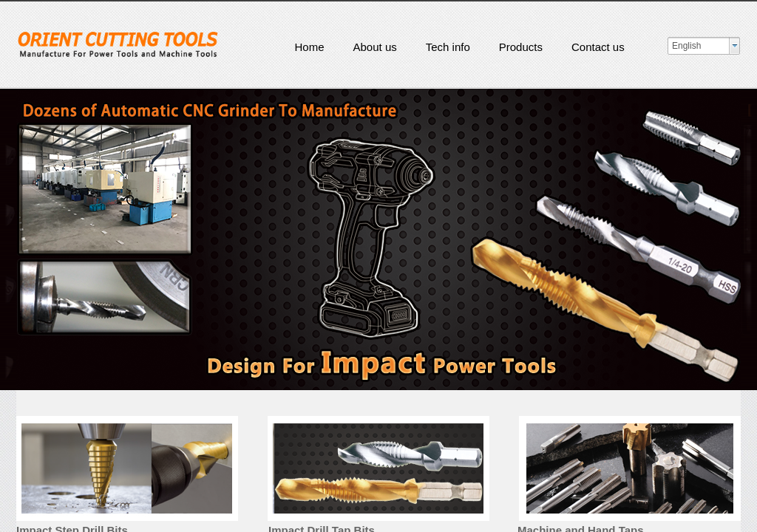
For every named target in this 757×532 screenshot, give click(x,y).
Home (310, 47)
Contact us (598, 47)
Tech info (448, 47)
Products (521, 47)
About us (375, 47)
